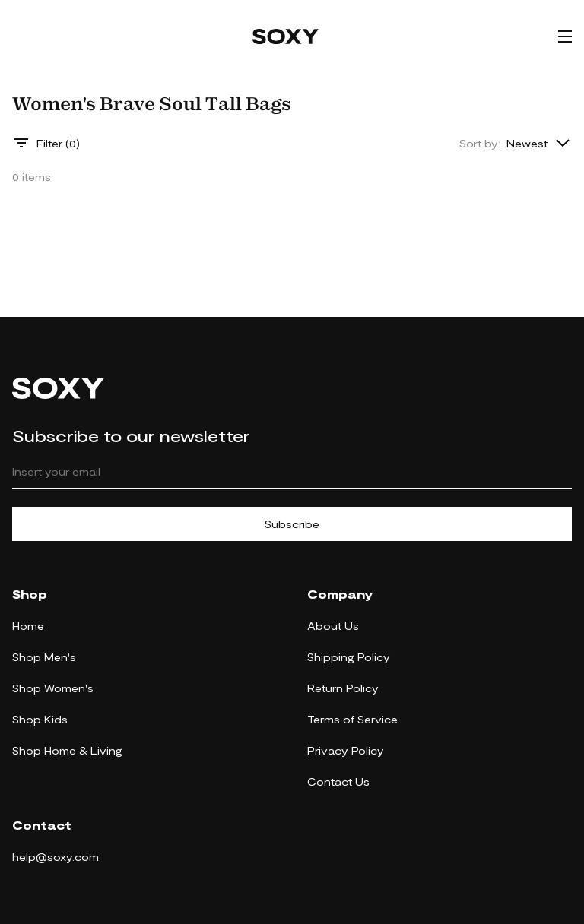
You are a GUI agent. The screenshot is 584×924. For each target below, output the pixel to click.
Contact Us (338, 782)
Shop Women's (53, 688)
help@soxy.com (56, 857)
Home (28, 626)
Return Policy (343, 688)
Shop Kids (40, 719)
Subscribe (292, 524)
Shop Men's (44, 657)
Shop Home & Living (67, 750)
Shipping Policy (349, 657)
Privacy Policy (346, 750)
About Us (333, 626)
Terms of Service (352, 719)
